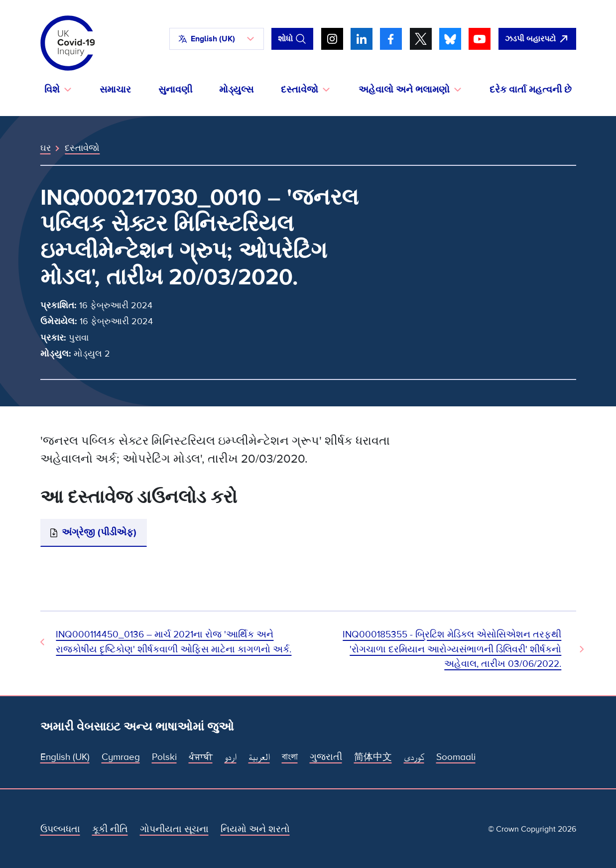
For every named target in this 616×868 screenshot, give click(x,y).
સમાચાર (115, 90)
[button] (217, 39)
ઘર (46, 148)
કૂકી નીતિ (110, 829)
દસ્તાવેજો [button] (300, 90)
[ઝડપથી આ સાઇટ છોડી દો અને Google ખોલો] (537, 39)
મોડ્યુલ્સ (236, 90)
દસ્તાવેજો (82, 148)
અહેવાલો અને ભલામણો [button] (404, 90)
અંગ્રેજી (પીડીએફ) (99, 532)
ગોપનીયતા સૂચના (174, 829)
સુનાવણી (175, 90)
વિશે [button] (52, 90)
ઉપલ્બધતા (60, 829)
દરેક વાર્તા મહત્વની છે (531, 90)
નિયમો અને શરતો (255, 829)
